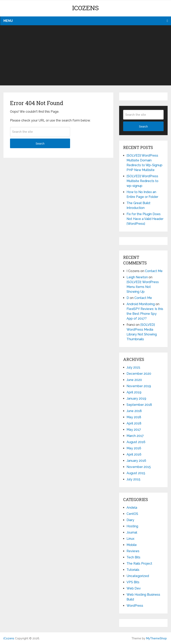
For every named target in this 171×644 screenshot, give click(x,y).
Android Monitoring (141, 304)
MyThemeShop (156, 638)
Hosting (132, 526)
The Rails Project (139, 563)
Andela (132, 508)
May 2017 (134, 430)
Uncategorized (138, 576)
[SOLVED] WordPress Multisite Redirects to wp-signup (142, 181)
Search (40, 144)
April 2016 (134, 454)
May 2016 (134, 448)
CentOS (132, 514)
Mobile (132, 545)
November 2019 (139, 386)
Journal (132, 532)
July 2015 (133, 479)
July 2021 (133, 367)
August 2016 (136, 442)
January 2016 (136, 461)
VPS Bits (133, 582)
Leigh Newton (137, 277)
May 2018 (134, 417)
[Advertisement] (85, 55)
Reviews (133, 551)
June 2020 (134, 380)
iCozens (85, 8)
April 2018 (134, 423)
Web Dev (134, 588)
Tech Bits (133, 557)
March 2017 (135, 436)
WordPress (135, 606)
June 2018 (134, 411)
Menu (8, 21)
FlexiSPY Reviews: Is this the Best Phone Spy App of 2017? (145, 314)
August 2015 (136, 473)
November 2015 (139, 467)
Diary (130, 520)
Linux (130, 539)
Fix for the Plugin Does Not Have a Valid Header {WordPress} (145, 219)
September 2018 (139, 405)
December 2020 (139, 374)
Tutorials (133, 570)
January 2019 (136, 398)
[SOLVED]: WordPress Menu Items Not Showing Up (143, 287)
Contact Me (154, 271)
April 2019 (134, 392)
